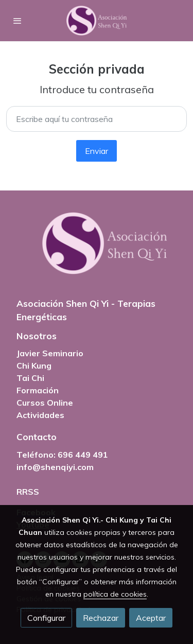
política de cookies (115, 594)
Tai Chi (30, 378)
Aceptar (151, 618)
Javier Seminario (50, 353)
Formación (38, 390)
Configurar (46, 618)
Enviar (97, 151)
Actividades (40, 415)
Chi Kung (34, 365)
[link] (97, 21)
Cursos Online (45, 403)
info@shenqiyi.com (55, 467)
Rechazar (101, 618)
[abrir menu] (17, 21)
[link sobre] (97, 249)
